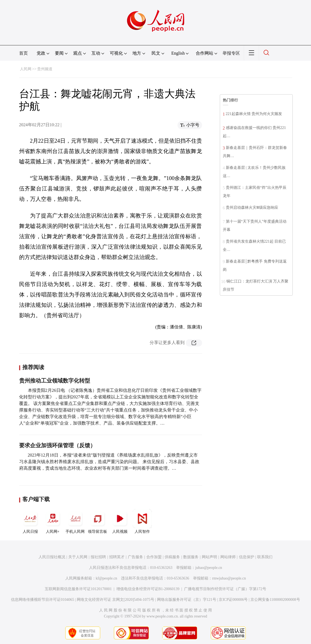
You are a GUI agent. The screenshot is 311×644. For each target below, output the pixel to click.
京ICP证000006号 (233, 600)
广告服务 (135, 557)
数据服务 (191, 557)
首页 (23, 53)
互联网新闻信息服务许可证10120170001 (78, 589)
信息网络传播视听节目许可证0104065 (42, 600)
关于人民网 (78, 557)
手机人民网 (75, 521)
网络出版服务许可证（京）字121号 (187, 600)
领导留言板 (97, 521)
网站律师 (228, 557)
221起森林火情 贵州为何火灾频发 (254, 114)
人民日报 (30, 521)
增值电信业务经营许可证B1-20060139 (148, 589)
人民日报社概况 (52, 557)
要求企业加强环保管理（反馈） (57, 445)
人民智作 (142, 521)
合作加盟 (154, 557)
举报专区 (231, 53)
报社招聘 (98, 557)
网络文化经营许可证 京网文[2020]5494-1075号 (115, 600)
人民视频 (120, 521)
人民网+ (53, 521)
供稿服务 (172, 557)
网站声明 (209, 557)
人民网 (26, 69)
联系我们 (265, 557)
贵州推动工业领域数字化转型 (55, 381)
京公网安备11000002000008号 (275, 600)
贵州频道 (45, 69)
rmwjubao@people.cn (229, 578)
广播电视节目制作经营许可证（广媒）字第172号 (225, 589)
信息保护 (247, 557)
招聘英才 (117, 557)
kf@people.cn (107, 578)
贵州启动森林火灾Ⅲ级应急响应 (252, 208)
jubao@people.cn (209, 568)
